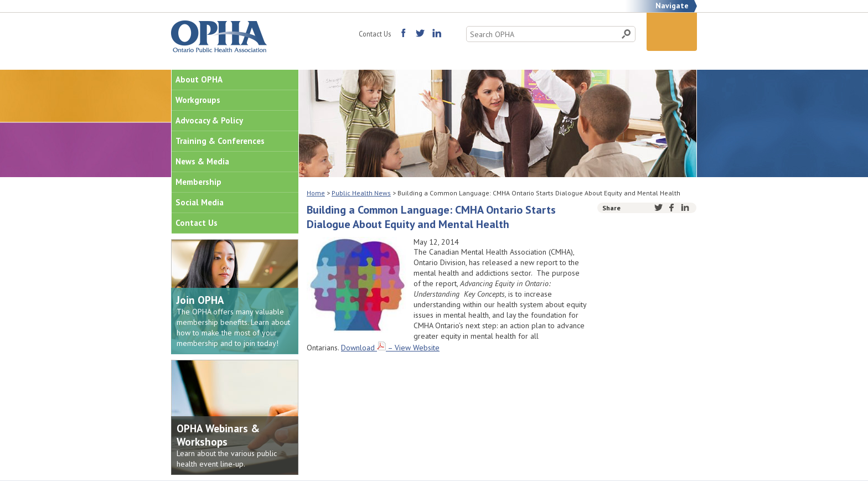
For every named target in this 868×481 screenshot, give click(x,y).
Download (358, 348)
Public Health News (361, 193)
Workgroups (198, 100)
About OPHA (199, 79)
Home (316, 193)
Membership (198, 182)
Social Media (200, 202)
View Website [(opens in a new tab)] (417, 348)
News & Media (202, 161)
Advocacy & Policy (209, 120)
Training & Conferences (220, 141)
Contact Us (375, 34)
